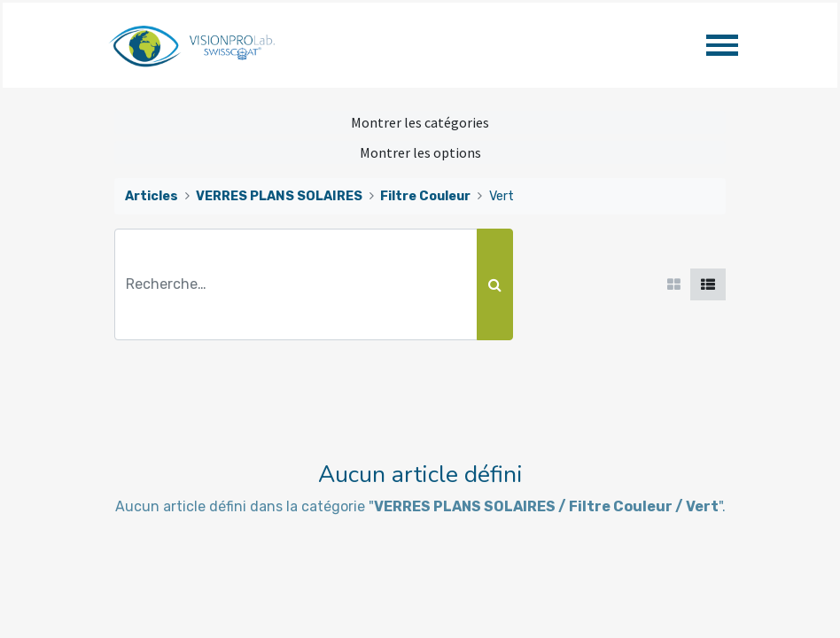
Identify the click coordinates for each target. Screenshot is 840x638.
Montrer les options (420, 152)
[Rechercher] (495, 284)
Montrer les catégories (420, 122)
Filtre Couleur (425, 196)
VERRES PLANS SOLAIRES (279, 196)
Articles (152, 196)
